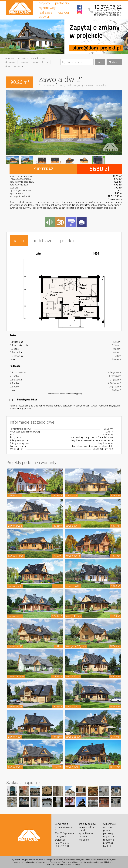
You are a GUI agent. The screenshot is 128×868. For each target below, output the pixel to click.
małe (36, 62)
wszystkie (18, 66)
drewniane (11, 62)
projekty (44, 3)
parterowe (23, 58)
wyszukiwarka (86, 833)
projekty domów (87, 823)
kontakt (44, 17)
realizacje (45, 13)
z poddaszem (38, 58)
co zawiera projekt (109, 828)
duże (8, 66)
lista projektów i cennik (87, 828)
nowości (10, 58)
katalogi (63, 13)
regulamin (108, 836)
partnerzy (62, 3)
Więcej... (114, 62)
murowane (25, 62)
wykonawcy (47, 8)
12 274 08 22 (108, 7)
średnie (45, 62)
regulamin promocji (108, 841)
